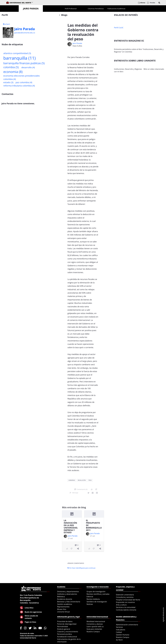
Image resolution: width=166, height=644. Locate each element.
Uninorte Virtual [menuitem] (63, 612)
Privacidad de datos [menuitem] (65, 621)
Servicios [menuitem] (119, 627)
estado (8, 82)
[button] (159, 3)
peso (90, 480)
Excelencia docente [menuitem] (65, 599)
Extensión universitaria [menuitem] (125, 595)
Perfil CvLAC (119, 28)
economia (13, 72)
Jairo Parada (25, 29)
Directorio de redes (27, 633)
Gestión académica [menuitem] (65, 604)
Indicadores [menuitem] (121, 630)
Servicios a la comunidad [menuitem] (126, 607)
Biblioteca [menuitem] (61, 597)
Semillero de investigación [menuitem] (97, 602)
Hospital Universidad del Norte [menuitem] (128, 600)
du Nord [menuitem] (119, 640)
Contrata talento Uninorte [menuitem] (126, 610)
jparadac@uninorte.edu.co (25, 33)
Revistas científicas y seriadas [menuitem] (98, 594)
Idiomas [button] (142, 3)
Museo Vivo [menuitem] (62, 609)
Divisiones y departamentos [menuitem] (68, 592)
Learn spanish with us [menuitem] (95, 627)
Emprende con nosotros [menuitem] (125, 602)
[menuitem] (71, 9)
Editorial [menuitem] (90, 597)
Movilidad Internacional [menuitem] (96, 621)
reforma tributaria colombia (19, 86)
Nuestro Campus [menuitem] (93, 632)
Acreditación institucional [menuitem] (67, 637)
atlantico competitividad (17, 53)
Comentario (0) (81, 489)
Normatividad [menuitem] (63, 627)
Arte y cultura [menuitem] (121, 605)
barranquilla (19, 58)
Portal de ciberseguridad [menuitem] (67, 624)
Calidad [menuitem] (119, 632)
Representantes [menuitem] (63, 607)
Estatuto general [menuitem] (64, 629)
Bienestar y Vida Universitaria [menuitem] (69, 602)
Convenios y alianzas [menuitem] (95, 624)
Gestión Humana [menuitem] (123, 635)
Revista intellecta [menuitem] (93, 599)
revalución (82, 480)
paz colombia (24, 82)
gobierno (72, 480)
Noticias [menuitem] (90, 604)
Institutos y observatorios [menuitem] (67, 594)
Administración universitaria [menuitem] (127, 625)
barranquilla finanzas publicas (24, 63)
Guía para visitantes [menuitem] (94, 629)
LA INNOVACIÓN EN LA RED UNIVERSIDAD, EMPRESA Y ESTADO (71, 526)
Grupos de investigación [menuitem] (96, 592)
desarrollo (28, 67)
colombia (11, 67)
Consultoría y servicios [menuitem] (125, 597)
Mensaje (74, 493)
